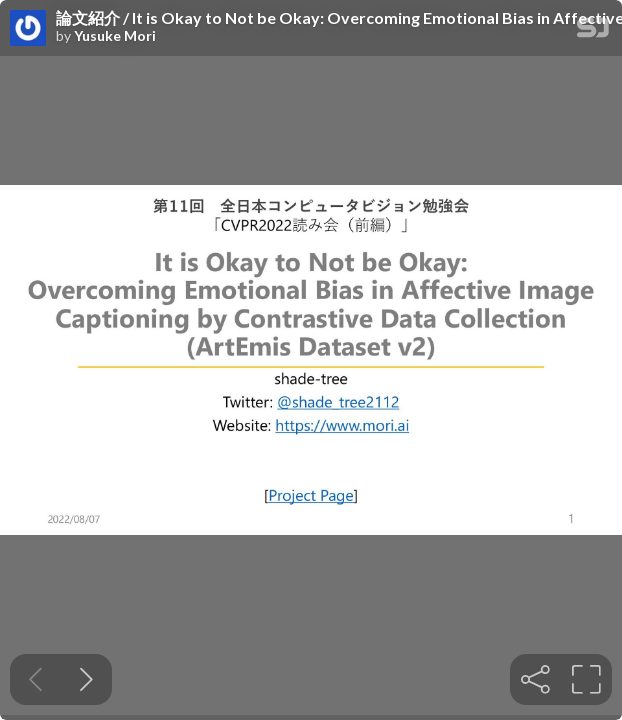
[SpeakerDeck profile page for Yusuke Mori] (28, 29)
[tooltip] (535, 679)
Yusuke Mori (115, 36)
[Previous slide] (35, 679)
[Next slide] (86, 679)
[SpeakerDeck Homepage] (593, 31)
